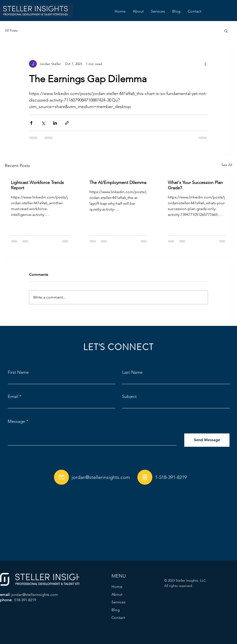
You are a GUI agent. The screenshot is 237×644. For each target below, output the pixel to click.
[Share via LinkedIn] (55, 123)
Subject (129, 396)
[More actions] (205, 64)
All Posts (11, 30)
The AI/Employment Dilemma (118, 183)
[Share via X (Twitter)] (43, 123)
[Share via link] (67, 123)
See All (227, 165)
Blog (116, 610)
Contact (118, 618)
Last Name (132, 372)
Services (118, 602)
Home (117, 587)
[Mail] (61, 477)
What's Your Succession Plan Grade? (195, 185)
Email (13, 396)
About (117, 594)
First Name (18, 372)
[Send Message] (207, 440)
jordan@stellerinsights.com (101, 477)
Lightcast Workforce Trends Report (37, 185)
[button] (226, 31)
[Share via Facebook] (31, 123)
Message (16, 421)
